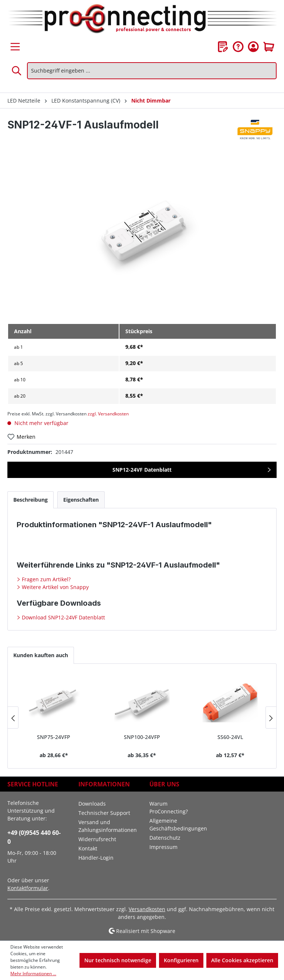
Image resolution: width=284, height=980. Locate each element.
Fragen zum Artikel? (45, 579)
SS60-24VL (230, 737)
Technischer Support (104, 813)
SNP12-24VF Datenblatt (142, 470)
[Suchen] (17, 71)
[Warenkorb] (269, 47)
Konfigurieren (181, 960)
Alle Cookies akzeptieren (242, 960)
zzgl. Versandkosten (108, 414)
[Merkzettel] (223, 47)
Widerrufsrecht (97, 839)
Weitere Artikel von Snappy (55, 587)
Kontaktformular (28, 888)
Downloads (92, 804)
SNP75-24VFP (54, 737)
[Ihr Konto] (253, 47)
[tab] (31, 500)
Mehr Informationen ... (33, 974)
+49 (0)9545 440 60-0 (34, 837)
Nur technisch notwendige (118, 960)
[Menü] (15, 47)
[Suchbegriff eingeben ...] (152, 71)
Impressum (163, 847)
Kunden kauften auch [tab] (41, 655)
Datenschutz (165, 838)
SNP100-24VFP (142, 737)
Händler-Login (96, 858)
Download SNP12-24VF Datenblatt (63, 617)
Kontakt (88, 848)
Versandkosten (147, 909)
